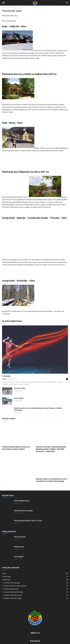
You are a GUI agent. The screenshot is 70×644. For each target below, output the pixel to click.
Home (4, 8)
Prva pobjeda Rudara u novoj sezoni (28, 509)
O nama (6, 365)
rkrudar (4, 368)
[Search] (67, 3)
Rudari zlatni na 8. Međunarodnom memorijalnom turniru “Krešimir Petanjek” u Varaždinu (51, 438)
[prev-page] (3, 475)
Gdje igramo (19, 387)
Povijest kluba (20, 377)
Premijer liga (19, 535)
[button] (3, 3)
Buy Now (44, 638)
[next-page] (7, 475)
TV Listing (26, 638)
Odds (38, 638)
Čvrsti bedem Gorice (22, 489)
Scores (33, 638)
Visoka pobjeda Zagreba (23, 499)
